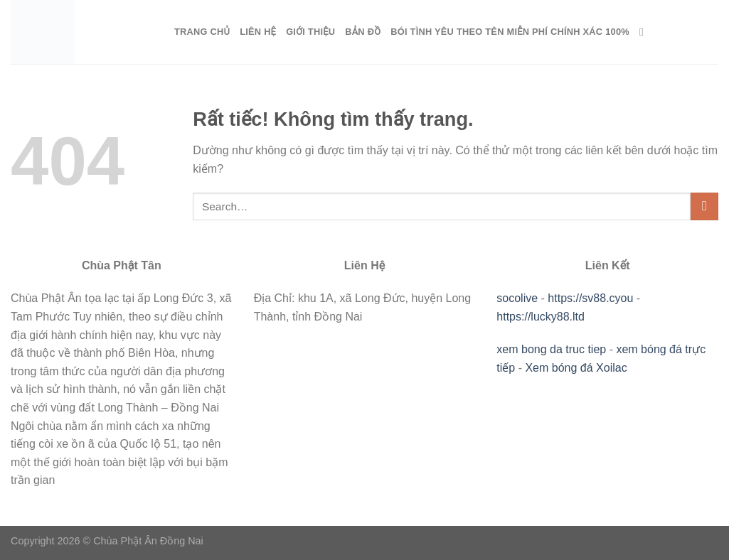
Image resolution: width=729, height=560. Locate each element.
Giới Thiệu (310, 32)
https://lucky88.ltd (541, 317)
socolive (517, 298)
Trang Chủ (202, 32)
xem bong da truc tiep (551, 349)
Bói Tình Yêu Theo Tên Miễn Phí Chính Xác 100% (510, 32)
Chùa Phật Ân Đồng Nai (148, 541)
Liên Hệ (258, 32)
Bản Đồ (363, 32)
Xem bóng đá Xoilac (576, 368)
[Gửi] (704, 206)
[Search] (645, 32)
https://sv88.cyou (590, 298)
